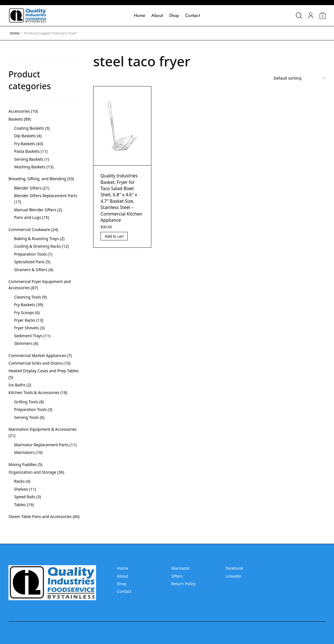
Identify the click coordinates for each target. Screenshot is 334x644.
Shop (174, 15)
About (157, 15)
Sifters (177, 576)
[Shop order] (300, 78)
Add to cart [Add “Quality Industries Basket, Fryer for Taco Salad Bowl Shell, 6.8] (114, 236)
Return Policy (183, 584)
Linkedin (233, 576)
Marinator (180, 568)
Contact (193, 15)
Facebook (234, 568)
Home (139, 15)
